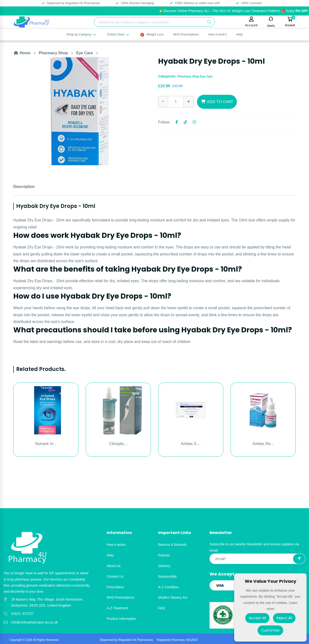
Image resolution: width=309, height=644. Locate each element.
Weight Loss (152, 35)
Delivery (164, 566)
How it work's (218, 34)
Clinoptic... (118, 444)
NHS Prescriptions (186, 34)
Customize (270, 630)
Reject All (284, 618)
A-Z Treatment (117, 608)
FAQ (162, 608)
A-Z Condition (169, 587)
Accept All (257, 618)
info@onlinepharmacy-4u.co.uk (34, 622)
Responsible (167, 576)
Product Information (121, 619)
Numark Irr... (46, 444)
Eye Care (85, 53)
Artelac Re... (263, 444)
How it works (116, 545)
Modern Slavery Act (173, 597)
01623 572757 (22, 614)
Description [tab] (24, 187)
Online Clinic (118, 34)
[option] (82, 111)
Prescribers (115, 587)
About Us (114, 566)
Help (239, 34)
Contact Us (115, 576)
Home (22, 53)
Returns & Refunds (172, 545)
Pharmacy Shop (53, 53)
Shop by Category (81, 34)
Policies (164, 555)
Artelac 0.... (191, 444)
